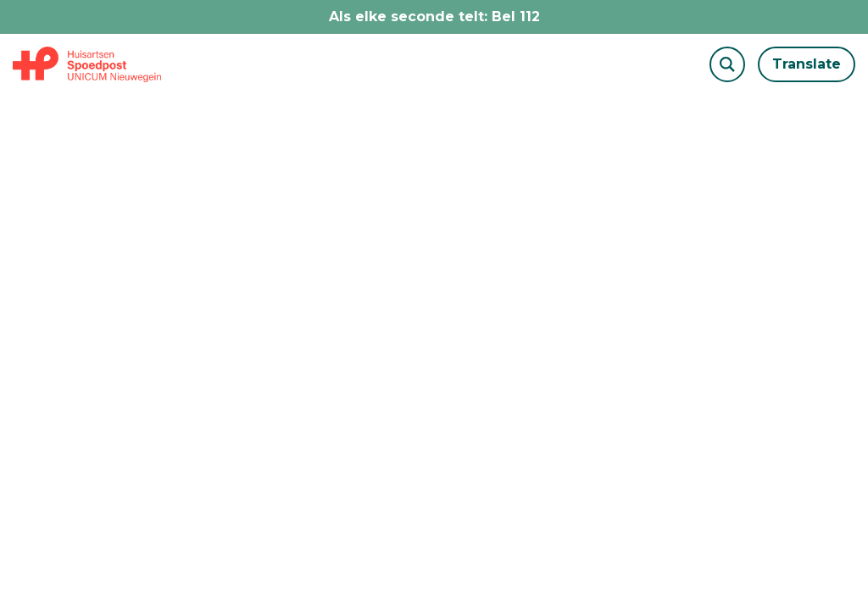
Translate (807, 64)
